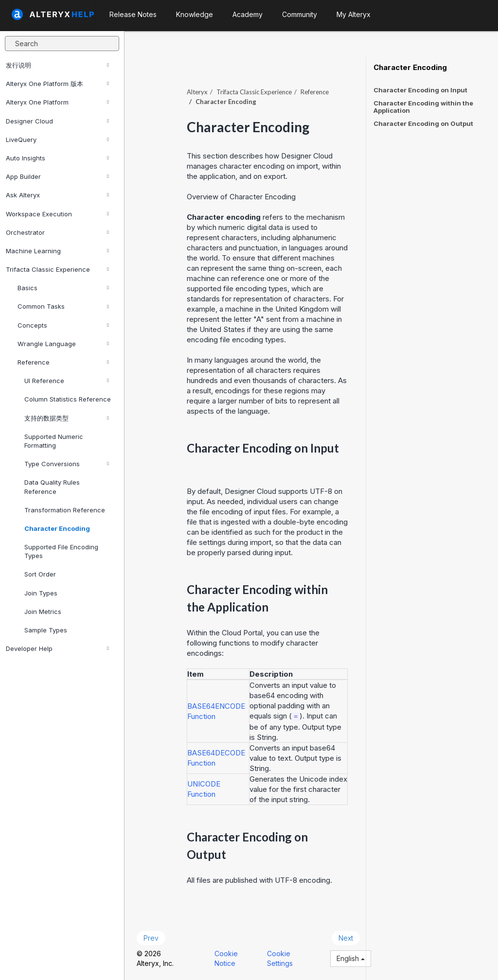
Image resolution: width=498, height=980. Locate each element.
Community (300, 14)
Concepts (63, 325)
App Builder (57, 176)
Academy (248, 14)
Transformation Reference (65, 510)
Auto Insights (57, 158)
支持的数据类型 (67, 418)
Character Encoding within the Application (423, 107)
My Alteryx (354, 14)
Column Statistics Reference (68, 399)
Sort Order (40, 574)
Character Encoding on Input (420, 90)
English (351, 958)
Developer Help (57, 648)
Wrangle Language (63, 344)
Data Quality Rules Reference (52, 487)
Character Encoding (57, 528)
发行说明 (57, 65)
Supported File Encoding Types (61, 551)
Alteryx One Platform (57, 102)
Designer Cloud (57, 121)
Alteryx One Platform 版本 (57, 84)
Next (346, 938)
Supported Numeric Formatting (54, 441)
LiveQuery (57, 140)
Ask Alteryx (57, 195)
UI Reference (67, 381)
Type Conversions (67, 464)
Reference (63, 362)
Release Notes (133, 14)
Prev (151, 938)
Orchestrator (57, 232)
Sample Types (46, 630)
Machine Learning (57, 251)
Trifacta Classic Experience (57, 269)
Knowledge (195, 14)
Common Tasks (63, 306)
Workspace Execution (57, 214)
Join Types (41, 593)
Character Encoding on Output (423, 123)
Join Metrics (43, 612)
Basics (63, 288)
